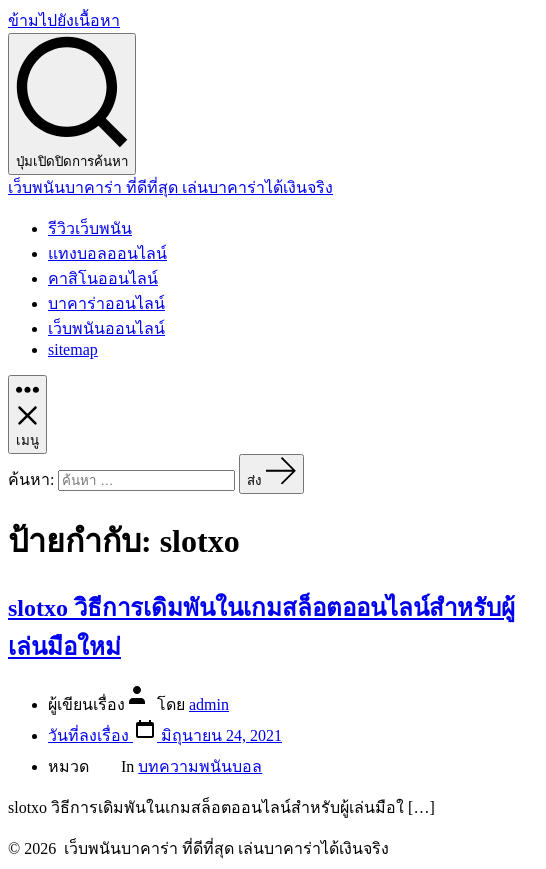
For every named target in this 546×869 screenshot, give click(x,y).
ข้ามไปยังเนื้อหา (64, 20)
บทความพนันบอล (200, 766)
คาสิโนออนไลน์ (103, 278)
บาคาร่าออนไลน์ (106, 303)
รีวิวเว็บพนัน (90, 228)
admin (209, 704)
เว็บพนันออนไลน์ (106, 328)
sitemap (73, 349)
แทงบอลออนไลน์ (107, 253)
